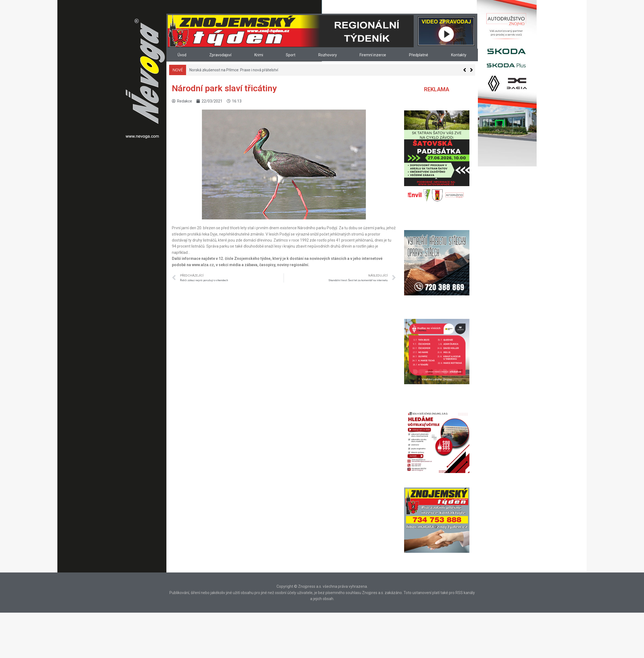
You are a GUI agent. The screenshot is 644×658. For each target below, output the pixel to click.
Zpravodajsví (220, 55)
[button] (471, 70)
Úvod (182, 55)
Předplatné (419, 55)
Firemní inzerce (373, 55)
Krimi (259, 55)
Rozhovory (328, 55)
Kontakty (459, 55)
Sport (291, 55)
